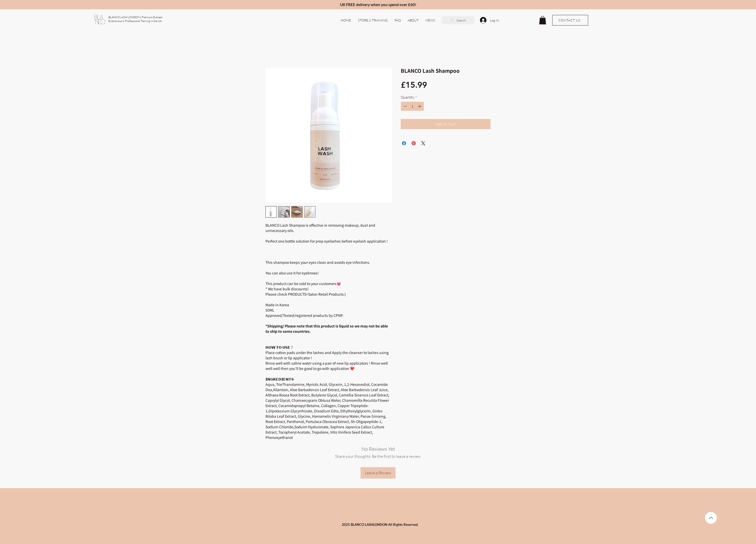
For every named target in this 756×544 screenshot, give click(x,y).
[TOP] (711, 518)
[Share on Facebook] (404, 143)
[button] (413, 20)
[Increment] (420, 106)
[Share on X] (423, 143)
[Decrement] (405, 106)
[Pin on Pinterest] (414, 143)
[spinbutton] (412, 106)
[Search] (458, 20)
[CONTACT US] (570, 20)
